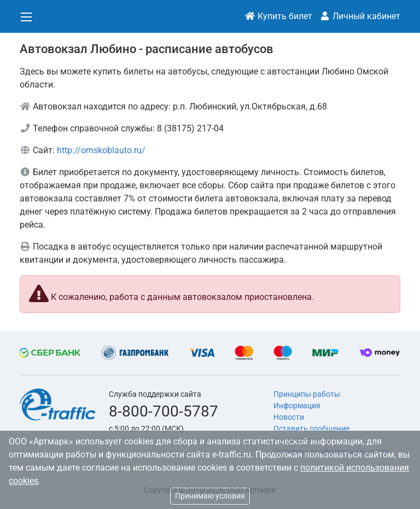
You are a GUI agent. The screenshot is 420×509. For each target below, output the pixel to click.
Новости (289, 417)
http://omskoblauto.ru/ (101, 150)
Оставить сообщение (311, 429)
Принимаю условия (210, 496)
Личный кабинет (360, 16)
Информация (297, 406)
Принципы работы (307, 394)
